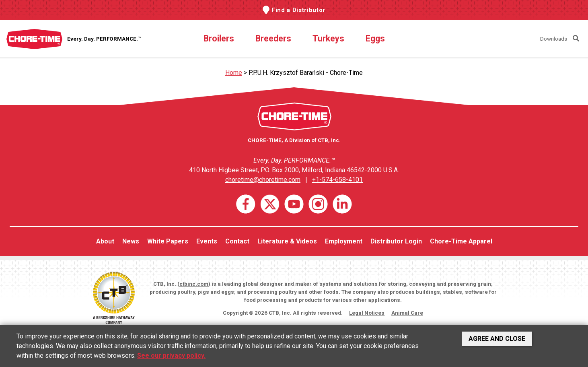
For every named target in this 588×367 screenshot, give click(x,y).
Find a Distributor (298, 10)
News (131, 241)
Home (234, 73)
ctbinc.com (194, 284)
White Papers (168, 241)
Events (207, 241)
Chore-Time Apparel (461, 241)
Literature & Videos (287, 241)
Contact (237, 241)
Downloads (554, 39)
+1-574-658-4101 (337, 180)
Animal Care (407, 313)
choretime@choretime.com (263, 180)
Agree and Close (497, 339)
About (105, 241)
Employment (344, 241)
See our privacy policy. (171, 356)
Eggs (375, 38)
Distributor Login (396, 241)
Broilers (219, 38)
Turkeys (328, 38)
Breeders (273, 38)
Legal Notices (367, 313)
